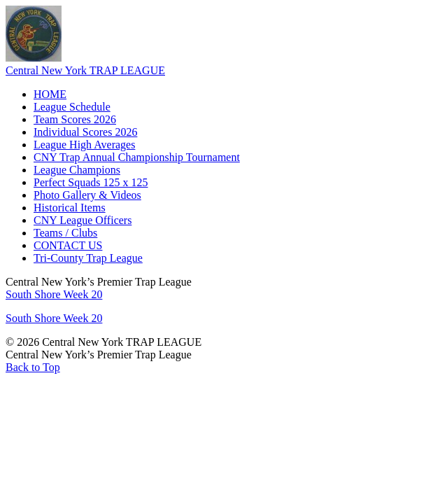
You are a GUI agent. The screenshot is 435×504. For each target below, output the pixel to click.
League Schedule (72, 107)
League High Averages (84, 145)
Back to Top (33, 367)
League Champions (77, 170)
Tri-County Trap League (88, 258)
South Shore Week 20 (54, 294)
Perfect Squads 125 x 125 (91, 182)
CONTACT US (68, 245)
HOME (50, 94)
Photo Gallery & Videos (87, 195)
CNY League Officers (83, 220)
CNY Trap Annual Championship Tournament (137, 157)
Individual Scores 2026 (85, 132)
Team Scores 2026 (75, 119)
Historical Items (70, 208)
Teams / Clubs (65, 233)
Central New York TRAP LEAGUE (85, 70)
